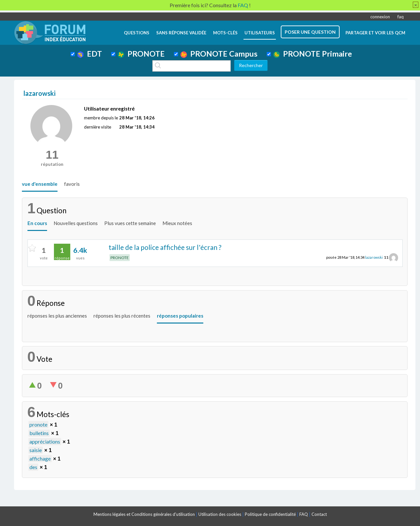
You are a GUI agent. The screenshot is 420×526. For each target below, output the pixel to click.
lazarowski (374, 257)
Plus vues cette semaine (130, 223)
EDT (90, 54)
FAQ (304, 514)
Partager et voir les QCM (375, 33)
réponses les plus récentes (122, 316)
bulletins (39, 433)
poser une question (310, 32)
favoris (72, 184)
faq (401, 17)
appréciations (45, 441)
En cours (37, 223)
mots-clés (225, 33)
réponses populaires (180, 316)
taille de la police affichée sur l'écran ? (165, 247)
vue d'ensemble (40, 184)
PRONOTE (141, 54)
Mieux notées (177, 223)
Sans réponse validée (181, 33)
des (33, 467)
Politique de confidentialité (270, 514)
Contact (319, 514)
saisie (36, 450)
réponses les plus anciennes (57, 316)
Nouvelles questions (76, 223)
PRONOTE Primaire (313, 54)
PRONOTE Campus (219, 54)
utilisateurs (260, 33)
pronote (38, 424)
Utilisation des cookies (220, 514)
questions (137, 33)
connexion (380, 17)
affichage (40, 458)
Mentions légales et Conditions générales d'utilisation (144, 514)
